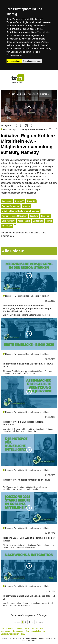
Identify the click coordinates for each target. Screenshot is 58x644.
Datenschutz (18, 631)
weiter (42, 622)
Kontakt (34, 628)
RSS (23, 634)
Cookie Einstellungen (10, 634)
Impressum (6, 631)
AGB (42, 628)
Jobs (27, 628)
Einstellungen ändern (32, 61)
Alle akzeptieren (14, 61)
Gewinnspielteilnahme (35, 631)
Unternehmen (7, 628)
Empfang (19, 628)
